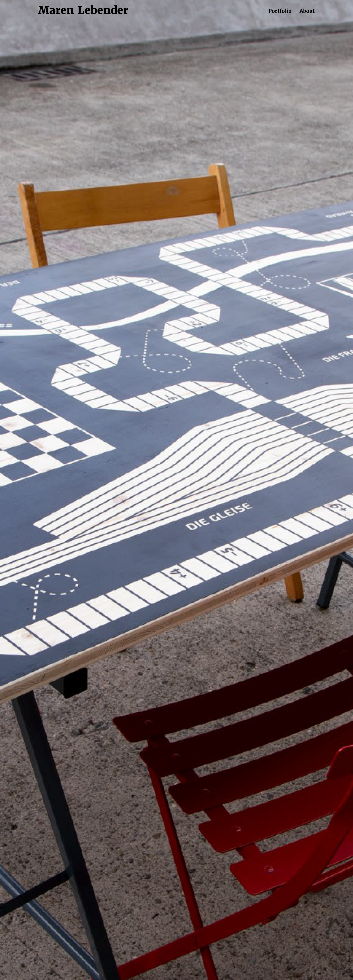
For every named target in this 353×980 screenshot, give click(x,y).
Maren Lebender (83, 10)
